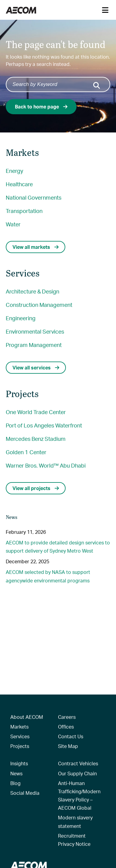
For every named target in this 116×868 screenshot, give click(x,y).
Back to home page (41, 106)
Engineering (21, 318)
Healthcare (19, 184)
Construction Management (39, 305)
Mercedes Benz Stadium (36, 439)
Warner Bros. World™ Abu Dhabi (46, 465)
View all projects (36, 488)
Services (20, 736)
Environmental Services (35, 331)
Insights (19, 763)
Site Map (68, 746)
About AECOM (27, 717)
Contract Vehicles (78, 763)
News (16, 773)
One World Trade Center (36, 412)
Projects (20, 746)
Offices (66, 727)
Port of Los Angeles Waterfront (44, 425)
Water (13, 224)
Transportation (24, 211)
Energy (14, 171)
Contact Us (71, 736)
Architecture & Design (32, 291)
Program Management (34, 345)
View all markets (36, 247)
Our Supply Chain (77, 773)
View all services (36, 367)
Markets (19, 727)
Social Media (25, 793)
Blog (15, 783)
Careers (67, 717)
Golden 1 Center (26, 452)
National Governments (34, 197)
